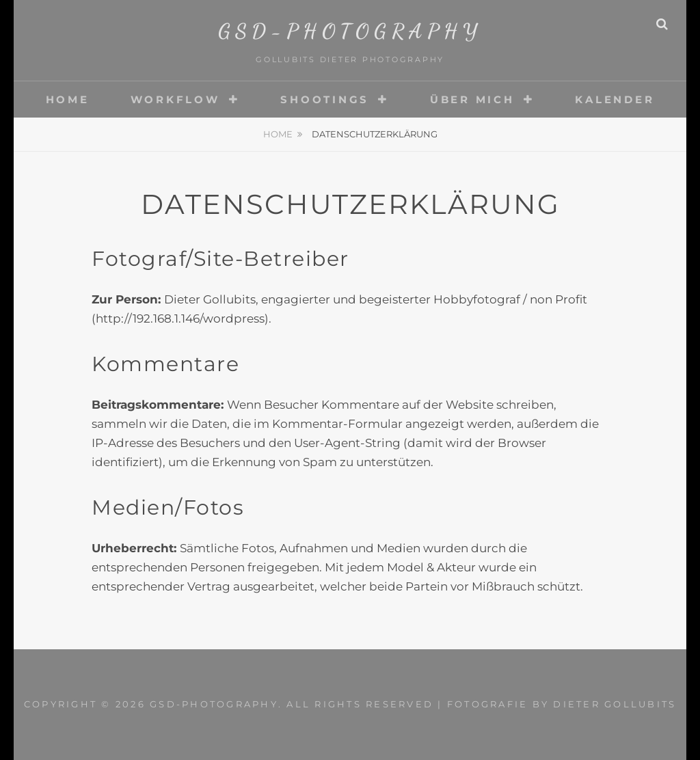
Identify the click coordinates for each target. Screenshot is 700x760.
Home (68, 99)
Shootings (325, 99)
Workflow (175, 99)
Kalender (615, 99)
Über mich (472, 99)
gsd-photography (350, 31)
